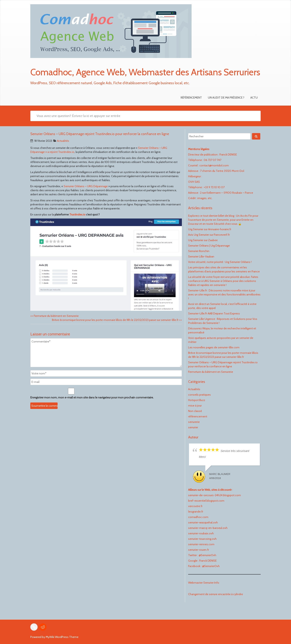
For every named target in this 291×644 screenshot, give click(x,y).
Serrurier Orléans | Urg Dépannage (209, 246)
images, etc (205, 198)
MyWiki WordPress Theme (62, 637)
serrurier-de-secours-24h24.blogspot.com (215, 495)
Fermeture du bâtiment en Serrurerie (54, 316)
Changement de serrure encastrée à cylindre (216, 594)
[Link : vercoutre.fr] (34, 627)
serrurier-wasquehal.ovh (203, 522)
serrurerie (194, 422)
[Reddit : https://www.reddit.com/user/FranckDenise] (43, 627)
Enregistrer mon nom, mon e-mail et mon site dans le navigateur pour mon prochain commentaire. (92, 397)
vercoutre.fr (195, 506)
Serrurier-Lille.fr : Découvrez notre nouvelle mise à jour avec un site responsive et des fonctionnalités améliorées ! (224, 294)
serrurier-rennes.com (201, 544)
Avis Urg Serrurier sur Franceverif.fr (209, 235)
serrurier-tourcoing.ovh (202, 539)
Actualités (63, 141)
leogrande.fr (196, 512)
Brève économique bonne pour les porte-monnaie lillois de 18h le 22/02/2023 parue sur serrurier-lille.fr (117, 320)
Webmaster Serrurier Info (204, 583)
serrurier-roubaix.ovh (201, 533)
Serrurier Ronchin (199, 251)
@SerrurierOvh (207, 555)
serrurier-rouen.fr (199, 550)
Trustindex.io (77, 214)
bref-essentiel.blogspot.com (206, 501)
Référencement (191, 98)
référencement (198, 416)
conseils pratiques (199, 395)
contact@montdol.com (214, 165)
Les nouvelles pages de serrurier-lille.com (214, 347)
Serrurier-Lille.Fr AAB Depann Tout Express (214, 313)
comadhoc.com (198, 517)
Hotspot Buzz (197, 400)
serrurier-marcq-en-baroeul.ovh (208, 528)
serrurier (193, 427)
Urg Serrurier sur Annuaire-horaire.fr (210, 229)
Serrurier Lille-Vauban (201, 256)
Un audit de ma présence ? (226, 98)
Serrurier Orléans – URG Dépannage (86, 186)
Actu (254, 98)
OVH (191, 182)
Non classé (195, 411)
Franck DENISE (208, 561)
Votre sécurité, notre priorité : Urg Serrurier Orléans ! (220, 262)
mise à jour (195, 406)
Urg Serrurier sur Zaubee (203, 240)
